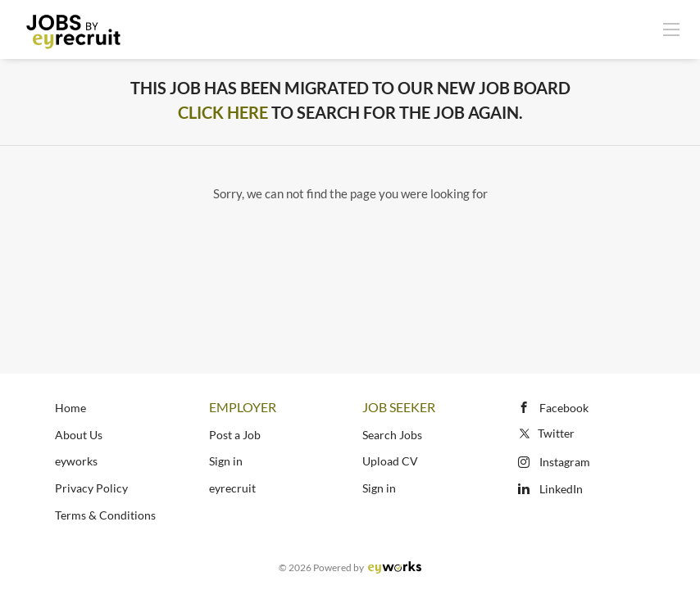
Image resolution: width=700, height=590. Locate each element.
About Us (79, 435)
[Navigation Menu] (671, 29)
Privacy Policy (91, 488)
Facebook (564, 408)
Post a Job (235, 435)
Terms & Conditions (105, 515)
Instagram (565, 462)
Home (70, 408)
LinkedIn (561, 489)
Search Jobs (392, 435)
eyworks (76, 461)
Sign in (226, 461)
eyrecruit (232, 488)
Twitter (545, 433)
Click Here (223, 112)
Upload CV (390, 461)
